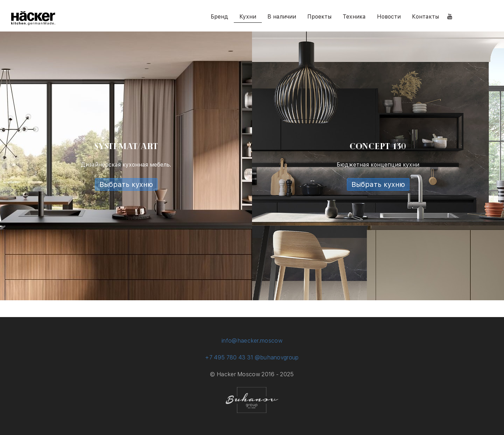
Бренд (219, 17)
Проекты (319, 17)
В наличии (282, 17)
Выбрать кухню (126, 184)
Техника (354, 17)
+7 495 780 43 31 (229, 357)
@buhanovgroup (277, 357)
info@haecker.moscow (252, 341)
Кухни (248, 17)
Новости (389, 17)
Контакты (425, 17)
